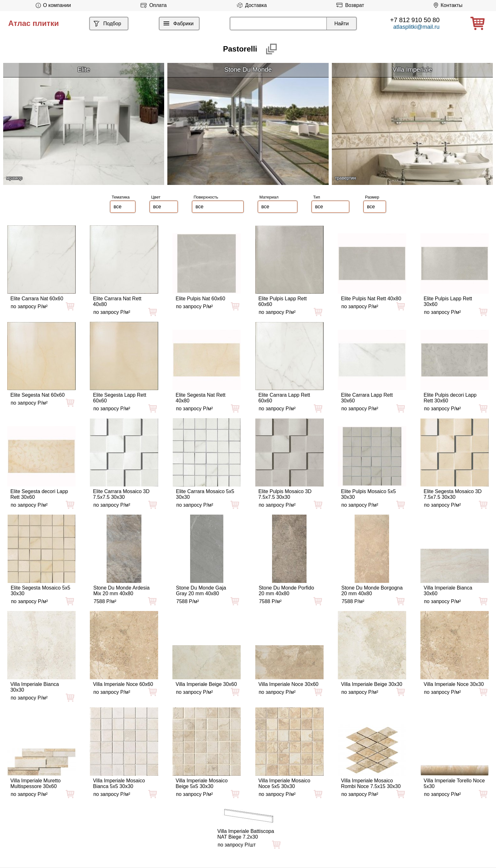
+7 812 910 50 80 (415, 20)
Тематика (121, 197)
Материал (269, 197)
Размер (372, 197)
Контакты (447, 5)
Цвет (156, 197)
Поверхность (206, 197)
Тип (317, 197)
